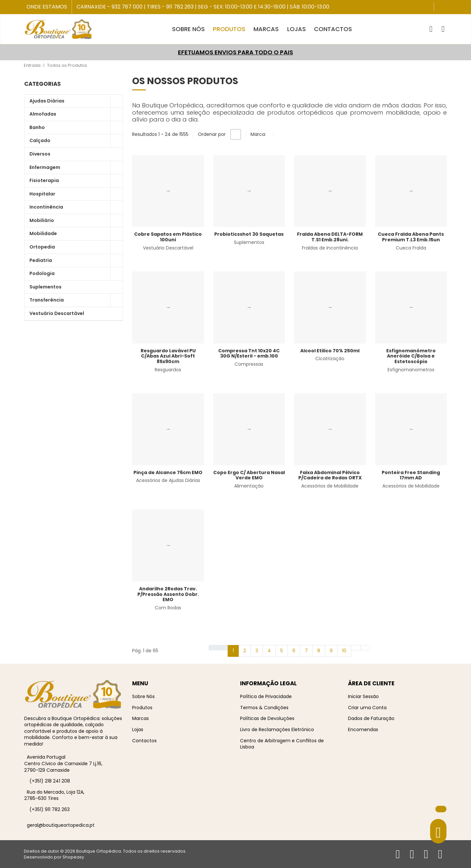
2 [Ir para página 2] (245, 651)
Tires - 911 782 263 (170, 7)
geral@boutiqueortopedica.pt (61, 825)
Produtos (142, 708)
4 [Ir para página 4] (269, 651)
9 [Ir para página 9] (331, 651)
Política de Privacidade (266, 696)
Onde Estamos (47, 7)
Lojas (138, 729)
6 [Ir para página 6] (294, 651)
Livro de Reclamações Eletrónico (277, 729)
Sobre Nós (143, 696)
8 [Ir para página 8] (319, 651)
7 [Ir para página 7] (306, 651)
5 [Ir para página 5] (282, 651)
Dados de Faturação (371, 718)
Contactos (144, 741)
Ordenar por (212, 134)
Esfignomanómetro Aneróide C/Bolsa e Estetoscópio (411, 356)
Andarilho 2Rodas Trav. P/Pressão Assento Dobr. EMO (168, 594)
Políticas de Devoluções (267, 718)
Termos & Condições (264, 708)
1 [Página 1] (233, 651)
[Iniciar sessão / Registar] (443, 29)
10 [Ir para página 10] (344, 651)
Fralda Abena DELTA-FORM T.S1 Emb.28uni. (330, 237)
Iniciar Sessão (363, 696)
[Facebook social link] (440, 7)
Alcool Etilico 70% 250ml (330, 351)
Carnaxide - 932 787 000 (110, 7)
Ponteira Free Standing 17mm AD (411, 475)
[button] (431, 29)
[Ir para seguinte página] (356, 648)
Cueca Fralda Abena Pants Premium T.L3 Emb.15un (411, 237)
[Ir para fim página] (365, 648)
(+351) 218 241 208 (50, 781)
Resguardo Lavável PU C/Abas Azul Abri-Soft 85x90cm (168, 356)
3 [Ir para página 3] (257, 651)
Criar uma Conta (367, 708)
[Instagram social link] (446, 7)
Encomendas (363, 729)
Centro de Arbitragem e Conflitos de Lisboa (282, 744)
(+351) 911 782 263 (50, 809)
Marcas (140, 718)
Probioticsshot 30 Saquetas (249, 234)
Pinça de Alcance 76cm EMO (168, 472)
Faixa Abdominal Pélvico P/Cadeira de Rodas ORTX (330, 475)
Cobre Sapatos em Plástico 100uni (168, 237)
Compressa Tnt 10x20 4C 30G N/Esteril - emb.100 (249, 353)
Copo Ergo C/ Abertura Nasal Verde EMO (249, 475)
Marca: (258, 134)
